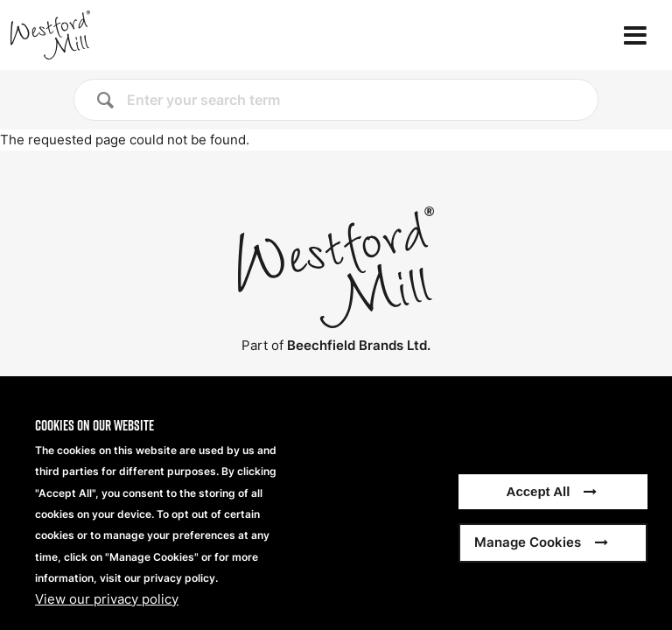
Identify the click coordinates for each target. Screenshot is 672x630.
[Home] (108, 35)
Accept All (539, 507)
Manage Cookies (528, 558)
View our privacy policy (107, 614)
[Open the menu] (635, 35)
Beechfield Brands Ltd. (359, 345)
